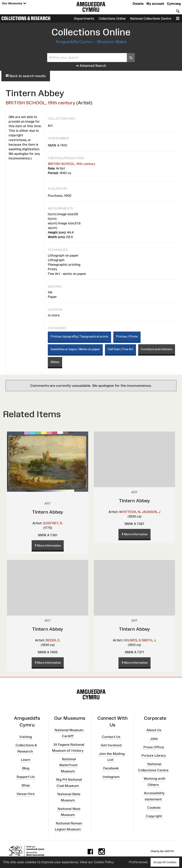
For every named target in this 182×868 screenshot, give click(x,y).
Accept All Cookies (165, 862)
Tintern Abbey (48, 512)
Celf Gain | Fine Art (120, 349)
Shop (26, 785)
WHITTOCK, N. (130, 512)
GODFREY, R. (53, 523)
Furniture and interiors (157, 349)
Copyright (154, 816)
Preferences (138, 862)
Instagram (111, 777)
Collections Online (112, 18)
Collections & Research (26, 18)
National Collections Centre (151, 18)
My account (155, 4)
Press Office (154, 747)
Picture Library (154, 755)
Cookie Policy (104, 862)
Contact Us (111, 737)
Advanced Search (91, 66)
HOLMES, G (132, 640)
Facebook (111, 768)
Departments (84, 18)
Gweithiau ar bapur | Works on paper (75, 349)
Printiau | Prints (127, 336)
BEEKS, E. (53, 640)
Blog (26, 768)
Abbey (55, 362)
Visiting (26, 737)
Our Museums (14, 3)
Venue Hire (26, 794)
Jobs (154, 739)
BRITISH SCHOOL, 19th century (40, 103)
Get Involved (111, 745)
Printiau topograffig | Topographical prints (79, 336)
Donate (138, 4)
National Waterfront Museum (68, 765)
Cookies (154, 808)
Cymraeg (174, 4)
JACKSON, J (151, 512)
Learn (26, 760)
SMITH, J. (149, 640)
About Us (154, 730)
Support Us (26, 777)
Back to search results (26, 76)
